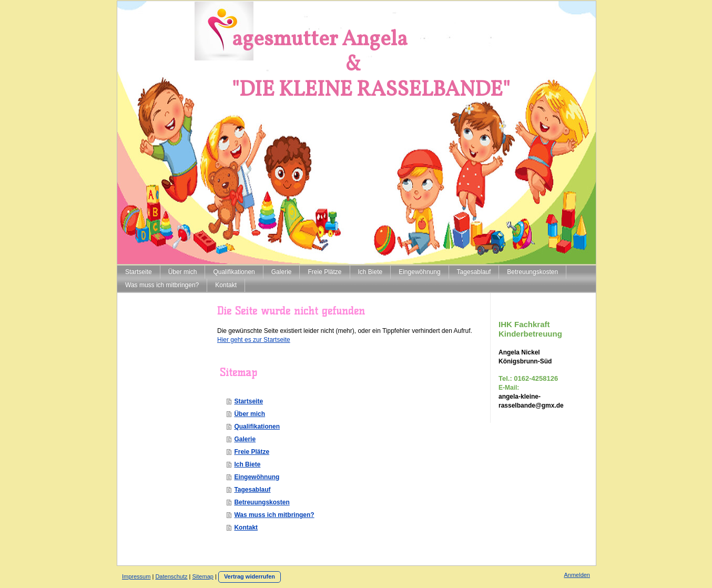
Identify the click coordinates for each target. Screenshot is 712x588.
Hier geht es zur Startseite (254, 340)
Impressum (136, 576)
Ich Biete (247, 464)
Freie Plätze (252, 452)
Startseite (248, 401)
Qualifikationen (257, 427)
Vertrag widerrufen (250, 576)
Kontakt (246, 528)
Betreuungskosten (262, 502)
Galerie (245, 439)
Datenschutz (171, 576)
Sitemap (203, 576)
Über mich (250, 414)
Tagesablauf (252, 490)
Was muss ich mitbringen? (274, 515)
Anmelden (577, 575)
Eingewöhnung (257, 477)
